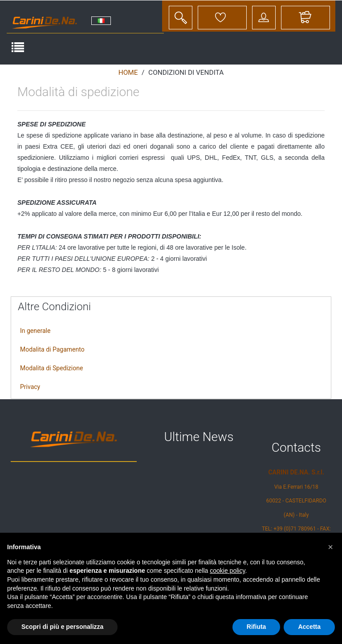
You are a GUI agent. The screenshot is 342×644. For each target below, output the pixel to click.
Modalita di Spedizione (51, 368)
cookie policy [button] (227, 571)
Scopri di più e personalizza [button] (62, 627)
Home (128, 73)
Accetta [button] (309, 627)
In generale (35, 331)
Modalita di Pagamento (52, 349)
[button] (330, 547)
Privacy (30, 387)
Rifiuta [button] (256, 627)
